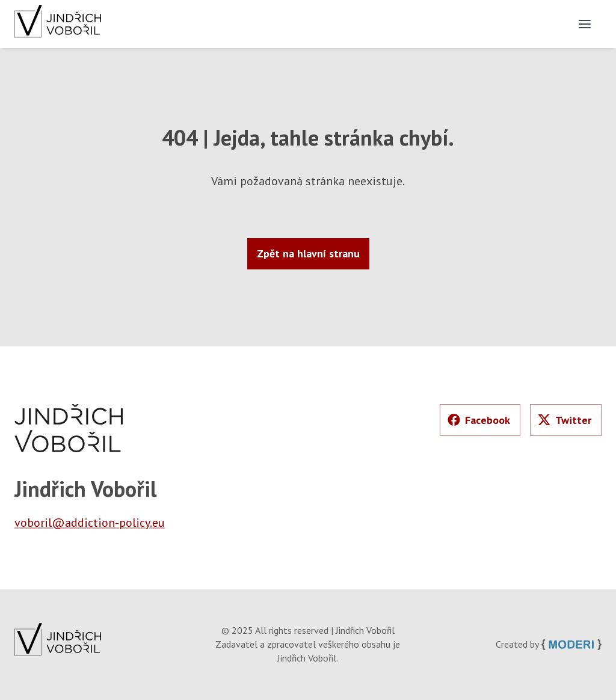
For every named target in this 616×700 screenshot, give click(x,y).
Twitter (565, 420)
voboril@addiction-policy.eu (90, 523)
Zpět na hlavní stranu (308, 253)
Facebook (479, 420)
